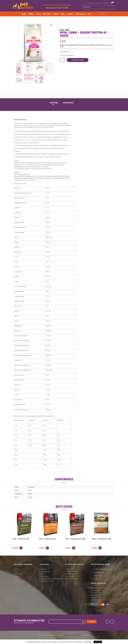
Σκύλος (17, 569)
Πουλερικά (31, 487)
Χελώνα (18, 581)
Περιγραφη (54, 103)
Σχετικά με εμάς (45, 571)
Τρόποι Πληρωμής (72, 574)
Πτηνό (17, 576)
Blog (42, 574)
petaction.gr (97, 579)
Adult (30, 490)
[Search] (112, 7)
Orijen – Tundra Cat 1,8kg (21, 539)
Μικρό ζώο (18, 574)
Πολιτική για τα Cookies (48, 581)
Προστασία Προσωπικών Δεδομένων (51, 579)
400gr (30, 494)
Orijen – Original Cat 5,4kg (48, 539)
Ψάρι (17, 579)
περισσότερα (88, 642)
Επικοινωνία (45, 576)
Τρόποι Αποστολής (72, 571)
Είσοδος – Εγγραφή (94, 3)
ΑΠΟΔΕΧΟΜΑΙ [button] (98, 642)
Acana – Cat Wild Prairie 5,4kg (102, 539)
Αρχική (43, 569)
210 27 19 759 (98, 576)
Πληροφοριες (68, 103)
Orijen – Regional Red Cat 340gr (76, 539)
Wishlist (105, 3)
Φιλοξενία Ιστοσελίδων (73, 635)
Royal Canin (66, 30)
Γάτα (17, 571)
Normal (30, 497)
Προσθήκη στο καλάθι (78, 60)
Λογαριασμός (70, 576)
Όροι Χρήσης (70, 569)
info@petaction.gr (99, 572)
